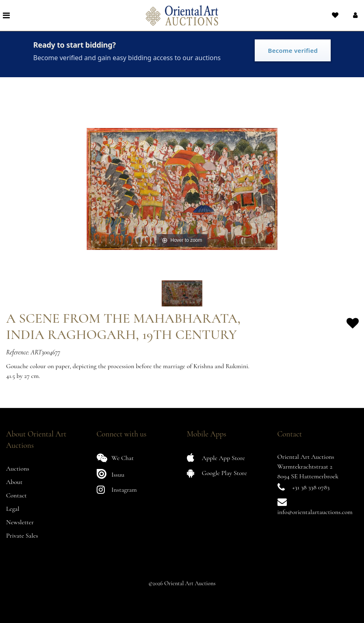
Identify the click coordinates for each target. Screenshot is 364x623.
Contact (16, 495)
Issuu (111, 474)
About (14, 482)
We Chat (115, 458)
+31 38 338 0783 (311, 487)
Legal (13, 509)
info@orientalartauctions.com (315, 512)
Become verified (293, 50)
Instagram (117, 489)
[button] (354, 15)
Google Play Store (217, 473)
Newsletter (20, 522)
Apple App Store (216, 458)
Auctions (18, 469)
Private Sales (22, 536)
